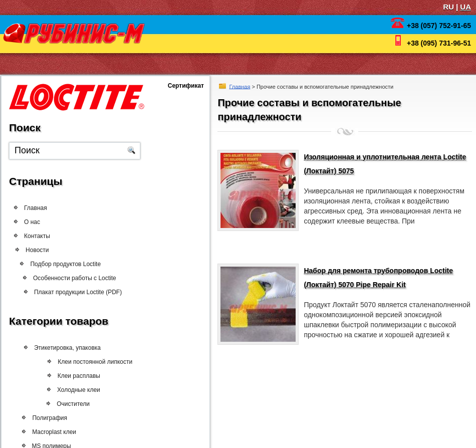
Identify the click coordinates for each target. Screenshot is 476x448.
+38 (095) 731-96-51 (439, 43)
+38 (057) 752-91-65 (439, 26)
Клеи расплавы (77, 376)
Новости (40, 250)
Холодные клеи (77, 390)
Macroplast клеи (53, 432)
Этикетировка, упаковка (67, 348)
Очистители (71, 404)
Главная (240, 86)
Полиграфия (48, 418)
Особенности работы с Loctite (76, 278)
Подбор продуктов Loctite (68, 264)
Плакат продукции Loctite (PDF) (78, 292)
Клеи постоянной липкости (93, 362)
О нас (32, 222)
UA (465, 7)
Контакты (37, 236)
